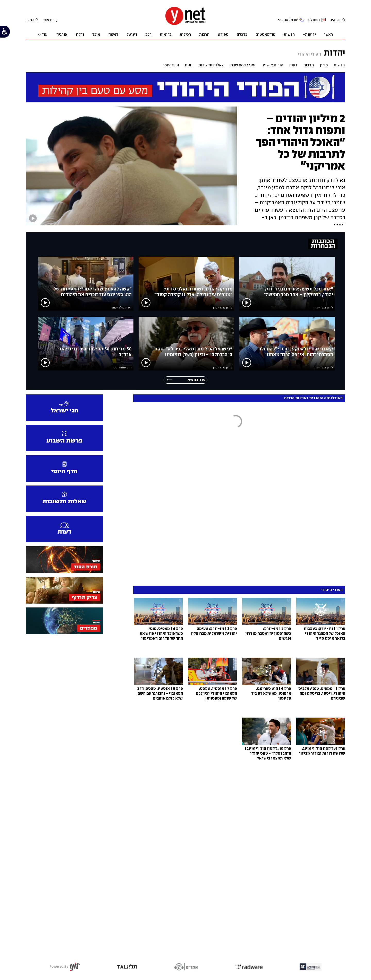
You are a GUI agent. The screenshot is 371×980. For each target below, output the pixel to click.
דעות (293, 65)
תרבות (309, 65)
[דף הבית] (185, 25)
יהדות (335, 53)
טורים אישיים (272, 65)
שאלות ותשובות (211, 65)
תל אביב (287, 20)
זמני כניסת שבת (243, 65)
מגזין (324, 65)
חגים (189, 65)
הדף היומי (171, 65)
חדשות (339, 65)
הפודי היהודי (309, 54)
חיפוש (48, 20)
